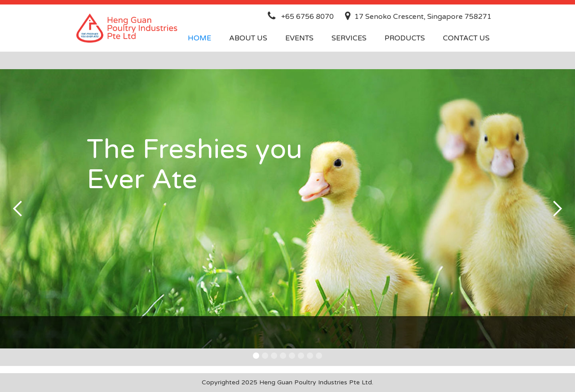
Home (199, 38)
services (349, 38)
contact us (466, 38)
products (405, 38)
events (299, 38)
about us (248, 38)
